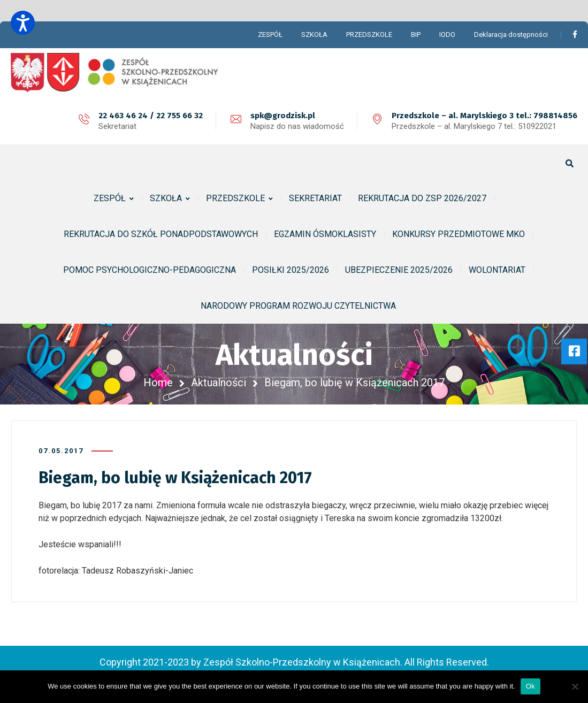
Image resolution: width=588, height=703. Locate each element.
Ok (530, 686)
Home (158, 383)
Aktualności (219, 383)
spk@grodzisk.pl (283, 116)
